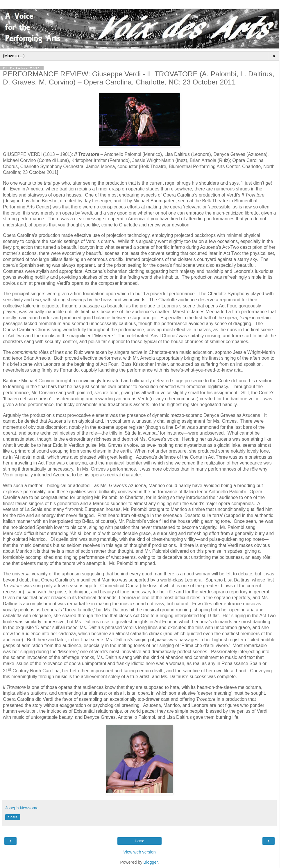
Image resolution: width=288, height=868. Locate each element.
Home (139, 841)
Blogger (151, 862)
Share (13, 817)
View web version (139, 852)
